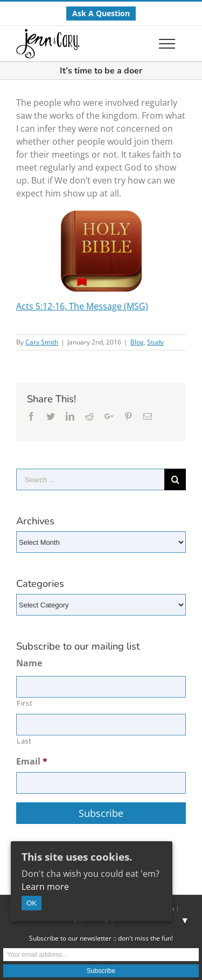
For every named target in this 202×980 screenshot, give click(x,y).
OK (32, 903)
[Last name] (101, 725)
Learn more (45, 887)
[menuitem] (101, 13)
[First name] (101, 687)
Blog (137, 342)
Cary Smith (42, 342)
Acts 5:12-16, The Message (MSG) (82, 306)
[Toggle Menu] (167, 44)
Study (155, 342)
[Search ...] (90, 479)
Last (24, 741)
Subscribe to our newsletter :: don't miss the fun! (101, 938)
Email (32, 762)
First (25, 703)
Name (29, 663)
